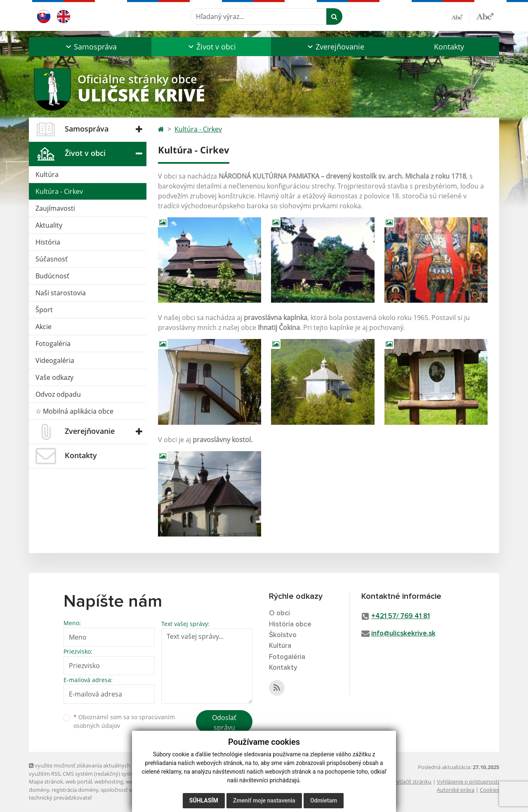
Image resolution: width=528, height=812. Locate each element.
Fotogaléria (53, 344)
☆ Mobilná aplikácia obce (74, 411)
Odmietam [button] (324, 800)
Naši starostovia (61, 293)
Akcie (44, 327)
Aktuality (49, 225)
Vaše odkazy (54, 377)
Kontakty (449, 47)
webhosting (109, 781)
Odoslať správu (224, 723)
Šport (44, 310)
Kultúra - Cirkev (59, 191)
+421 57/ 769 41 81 (401, 616)
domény (39, 790)
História (48, 242)
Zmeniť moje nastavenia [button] (264, 800)
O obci (279, 613)
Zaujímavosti (55, 208)
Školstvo (283, 635)
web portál (79, 781)
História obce (290, 625)
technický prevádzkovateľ (60, 798)
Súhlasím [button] (204, 800)
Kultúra (47, 174)
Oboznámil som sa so (124, 721)
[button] (90, 47)
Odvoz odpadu (58, 394)
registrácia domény (75, 790)
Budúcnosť (52, 276)
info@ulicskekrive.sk (403, 634)
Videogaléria (55, 360)
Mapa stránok (46, 781)
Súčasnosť (52, 259)
